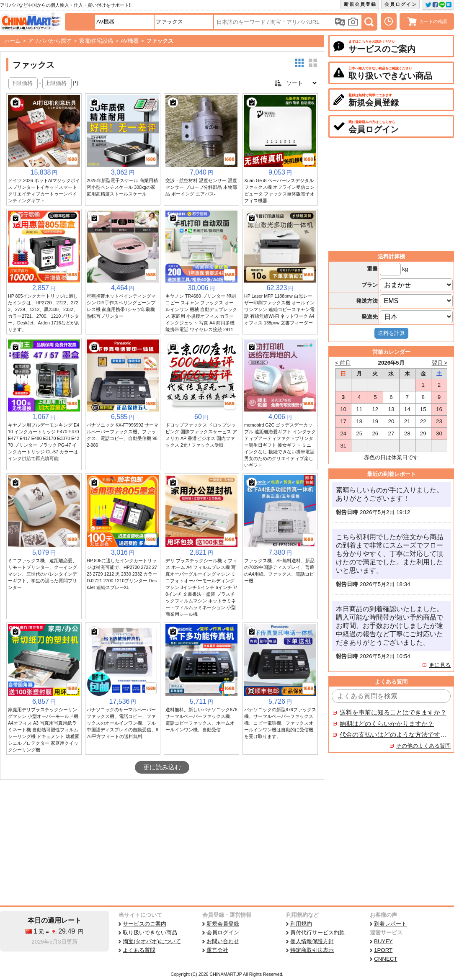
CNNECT (386, 959)
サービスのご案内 (144, 924)
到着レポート (390, 924)
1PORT (383, 950)
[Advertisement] (162, 843)
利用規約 (301, 924)
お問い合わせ (223, 941)
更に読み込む (162, 767)
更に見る (440, 665)
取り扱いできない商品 (150, 932)
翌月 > (440, 363)
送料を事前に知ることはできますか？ (393, 712)
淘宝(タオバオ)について (152, 941)
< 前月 (343, 363)
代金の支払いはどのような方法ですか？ (393, 735)
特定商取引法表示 (312, 950)
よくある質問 (139, 950)
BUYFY (383, 941)
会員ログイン (401, 4)
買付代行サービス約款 (317, 932)
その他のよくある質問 (423, 746)
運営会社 (217, 950)
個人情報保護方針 (312, 941)
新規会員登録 (360, 4)
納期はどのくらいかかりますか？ (387, 724)
